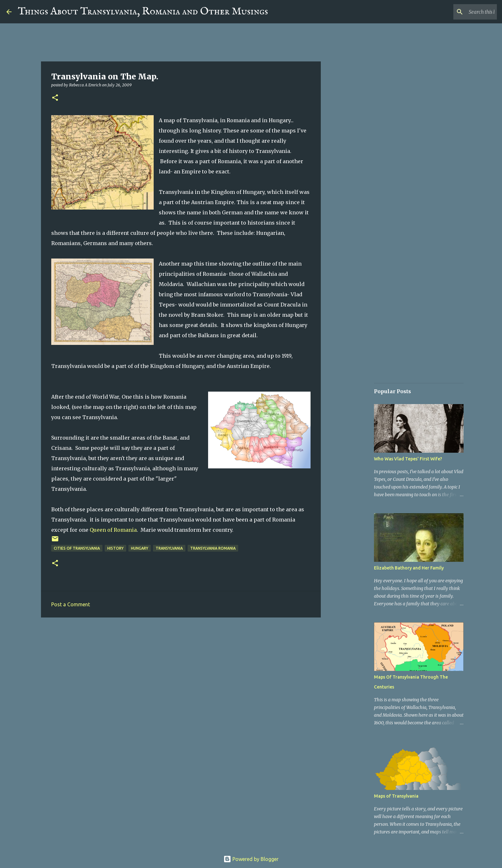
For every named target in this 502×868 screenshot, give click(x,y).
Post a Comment (71, 604)
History (115, 548)
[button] (55, 98)
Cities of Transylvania (77, 548)
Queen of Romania (113, 530)
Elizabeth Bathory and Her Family (409, 568)
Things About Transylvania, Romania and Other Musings (143, 12)
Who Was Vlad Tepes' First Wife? (408, 459)
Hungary (140, 548)
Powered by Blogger (251, 859)
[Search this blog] (463, 12)
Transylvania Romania (213, 548)
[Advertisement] (181, 672)
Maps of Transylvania (396, 796)
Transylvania (169, 548)
